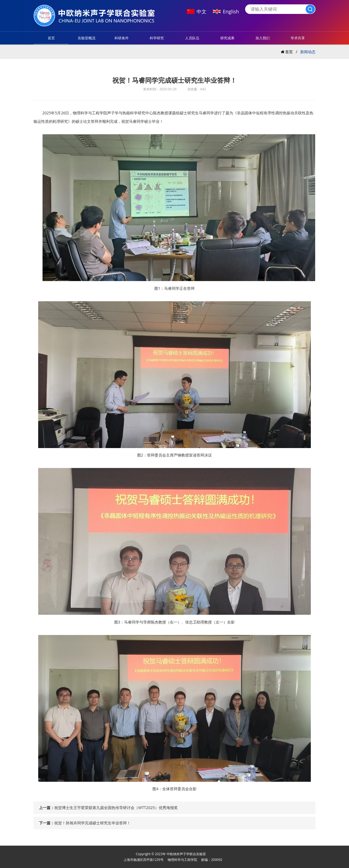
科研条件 (122, 38)
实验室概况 (87, 38)
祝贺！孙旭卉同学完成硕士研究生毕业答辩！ (92, 823)
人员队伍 (192, 38)
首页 (51, 38)
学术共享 (298, 38)
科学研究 (157, 38)
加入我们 (263, 38)
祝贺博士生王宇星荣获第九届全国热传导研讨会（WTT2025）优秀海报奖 (116, 808)
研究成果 (227, 38)
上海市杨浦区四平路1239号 (144, 860)
